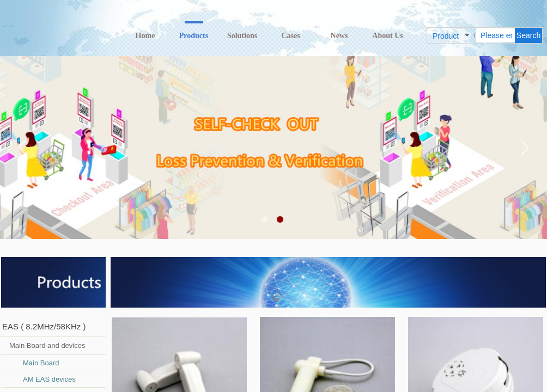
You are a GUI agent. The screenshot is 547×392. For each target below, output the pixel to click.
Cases (290, 36)
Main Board (41, 363)
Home (145, 36)
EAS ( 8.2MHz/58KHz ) (44, 326)
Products (194, 36)
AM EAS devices (49, 379)
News (339, 36)
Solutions (242, 36)
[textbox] (496, 35)
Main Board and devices (47, 345)
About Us (387, 36)
